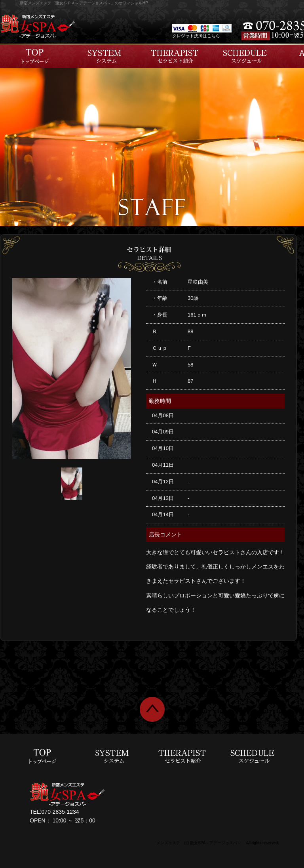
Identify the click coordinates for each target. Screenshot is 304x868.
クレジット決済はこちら (196, 36)
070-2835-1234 (60, 812)
